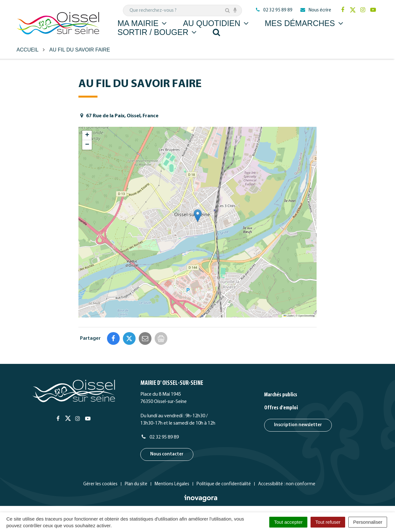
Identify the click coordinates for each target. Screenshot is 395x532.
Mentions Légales (172, 484)
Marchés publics (281, 395)
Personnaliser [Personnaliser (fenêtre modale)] (368, 522)
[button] (198, 216)
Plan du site (136, 484)
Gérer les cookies (100, 484)
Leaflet (289, 316)
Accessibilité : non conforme (287, 484)
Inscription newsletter (298, 425)
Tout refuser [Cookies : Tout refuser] (328, 522)
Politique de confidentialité (224, 484)
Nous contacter (167, 454)
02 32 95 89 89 (160, 437)
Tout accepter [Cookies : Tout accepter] (288, 522)
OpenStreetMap (307, 316)
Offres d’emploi (281, 408)
